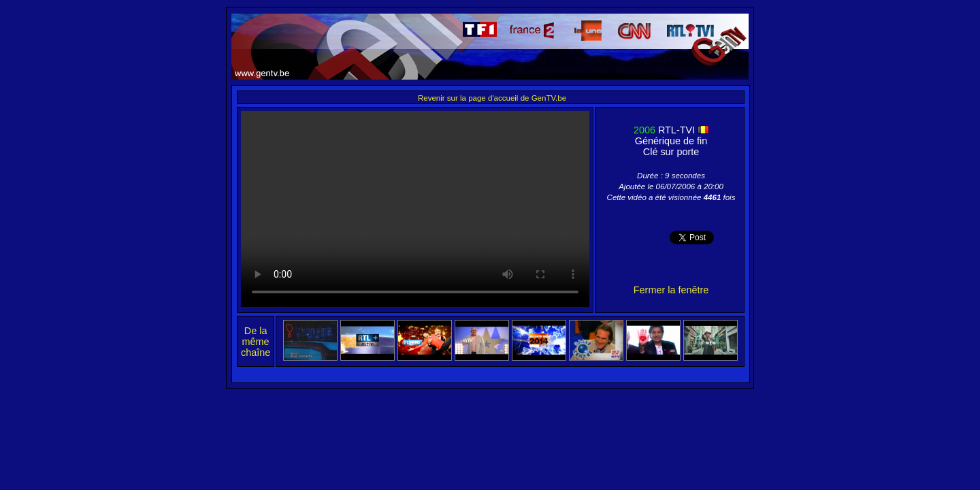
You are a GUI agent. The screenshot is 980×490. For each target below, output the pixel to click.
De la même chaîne (256, 342)
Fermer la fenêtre (671, 290)
